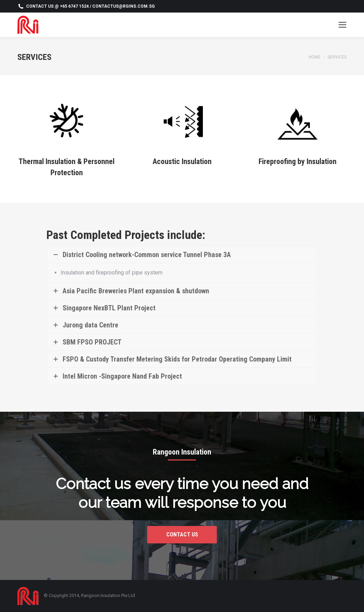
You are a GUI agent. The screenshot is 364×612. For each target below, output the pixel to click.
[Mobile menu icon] (342, 25)
